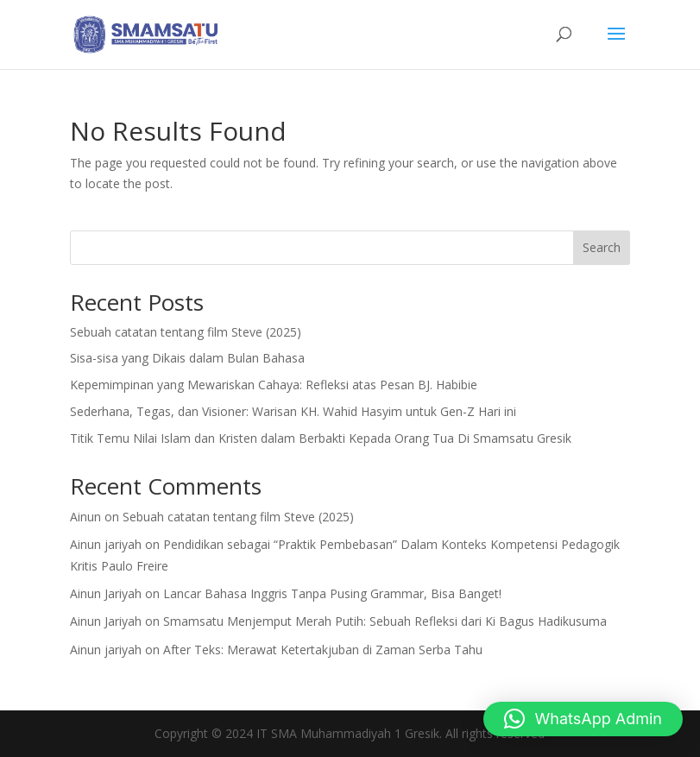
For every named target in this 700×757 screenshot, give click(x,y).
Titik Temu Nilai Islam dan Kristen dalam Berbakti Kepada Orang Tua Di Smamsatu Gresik (321, 438)
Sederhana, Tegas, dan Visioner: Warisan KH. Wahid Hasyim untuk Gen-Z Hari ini (293, 411)
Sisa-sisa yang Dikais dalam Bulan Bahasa (187, 358)
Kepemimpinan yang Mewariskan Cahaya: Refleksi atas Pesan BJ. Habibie (274, 385)
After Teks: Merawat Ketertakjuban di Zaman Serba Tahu (323, 650)
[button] (583, 719)
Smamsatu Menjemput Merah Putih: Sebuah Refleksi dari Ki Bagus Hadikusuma (385, 621)
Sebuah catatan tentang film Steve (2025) (186, 332)
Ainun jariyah (106, 544)
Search (602, 247)
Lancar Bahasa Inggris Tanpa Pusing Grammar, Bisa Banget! (332, 593)
